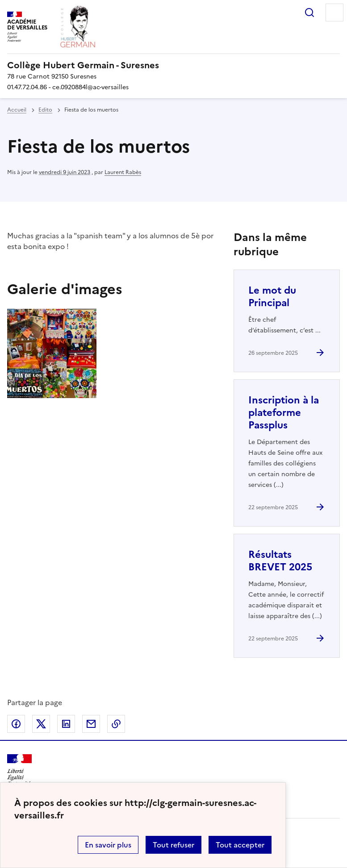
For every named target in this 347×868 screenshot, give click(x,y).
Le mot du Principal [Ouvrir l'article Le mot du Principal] (272, 297)
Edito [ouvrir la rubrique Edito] (45, 110)
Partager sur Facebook (16, 724)
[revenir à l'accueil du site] (173, 65)
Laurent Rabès (123, 172)
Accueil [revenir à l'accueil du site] (17, 110)
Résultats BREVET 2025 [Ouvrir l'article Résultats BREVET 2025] (280, 561)
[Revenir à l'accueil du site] (19, 770)
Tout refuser (173, 845)
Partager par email (91, 724)
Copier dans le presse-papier (116, 724)
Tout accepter (240, 845)
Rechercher (309, 12)
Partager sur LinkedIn (66, 724)
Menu (334, 12)
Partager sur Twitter (41, 724)
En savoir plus (108, 845)
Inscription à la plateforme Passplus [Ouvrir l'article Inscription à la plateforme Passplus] (284, 413)
